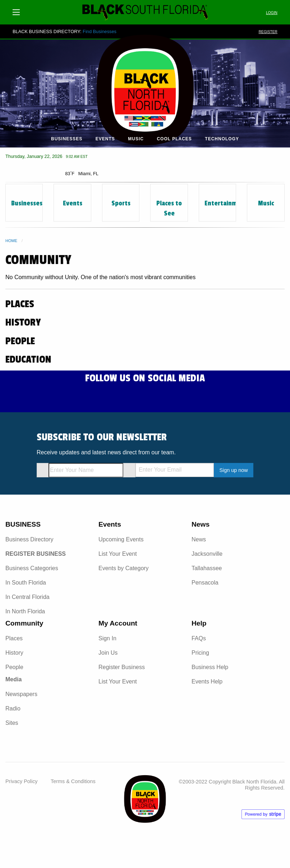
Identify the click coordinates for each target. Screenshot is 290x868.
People (14, 667)
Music (136, 139)
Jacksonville (207, 554)
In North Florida (25, 611)
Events (105, 139)
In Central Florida (27, 597)
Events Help (207, 681)
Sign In (107, 638)
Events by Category (124, 568)
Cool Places (174, 139)
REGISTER (268, 32)
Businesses (67, 139)
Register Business (122, 667)
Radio (13, 708)
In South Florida (26, 583)
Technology (222, 139)
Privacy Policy (22, 781)
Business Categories (32, 568)
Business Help (210, 667)
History (14, 653)
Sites (12, 723)
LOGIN (272, 13)
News (199, 539)
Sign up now (233, 470)
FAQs (199, 638)
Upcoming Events (121, 539)
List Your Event (118, 554)
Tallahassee (207, 568)
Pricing (200, 653)
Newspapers (21, 694)
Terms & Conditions (73, 781)
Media (13, 679)
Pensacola (205, 583)
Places (14, 638)
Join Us (108, 653)
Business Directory (29, 539)
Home (11, 241)
